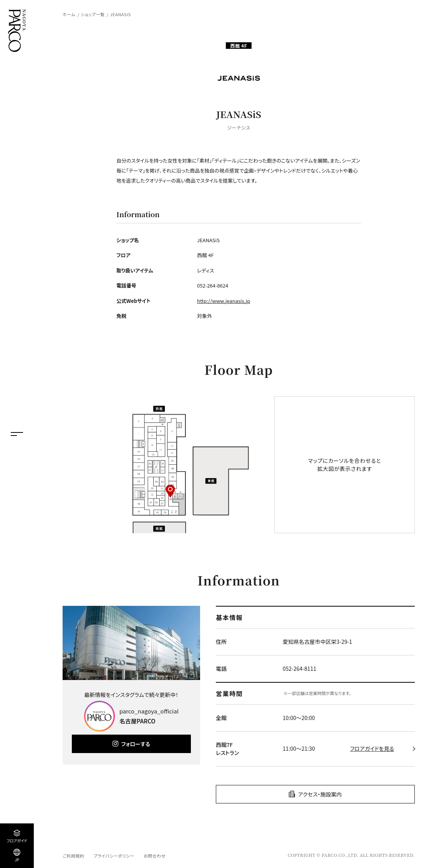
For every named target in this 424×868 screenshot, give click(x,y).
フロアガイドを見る (372, 748)
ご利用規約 (73, 856)
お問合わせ (155, 856)
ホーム (69, 14)
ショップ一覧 (93, 14)
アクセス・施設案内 (320, 794)
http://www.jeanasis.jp (224, 301)
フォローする (136, 744)
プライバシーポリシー (114, 856)
